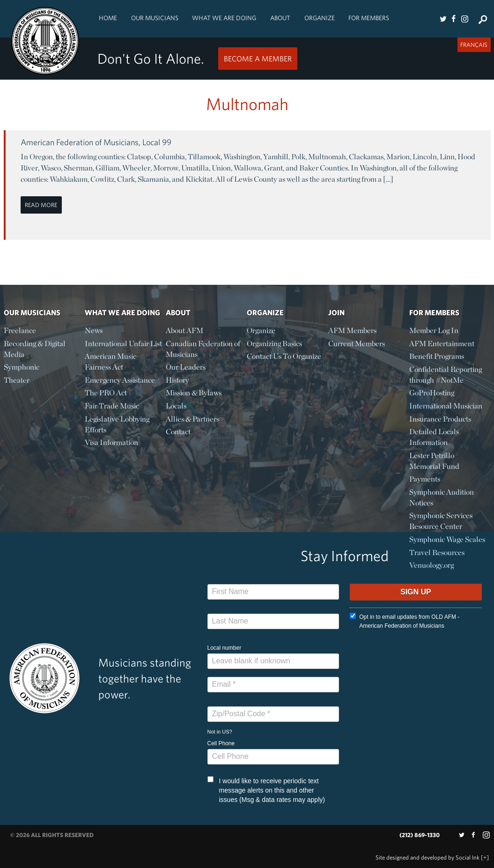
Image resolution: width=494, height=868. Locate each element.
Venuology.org (431, 565)
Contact (178, 432)
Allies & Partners (192, 419)
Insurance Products (440, 419)
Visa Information (111, 442)
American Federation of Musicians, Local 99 (96, 142)
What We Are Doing (224, 18)
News (94, 330)
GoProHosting (432, 393)
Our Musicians (155, 18)
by (428, 857)
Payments (425, 479)
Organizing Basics (274, 344)
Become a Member (258, 59)
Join (336, 312)
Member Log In (434, 330)
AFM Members (352, 330)
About (280, 18)
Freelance (20, 330)
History (177, 380)
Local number (225, 648)
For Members (369, 18)
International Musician (446, 406)
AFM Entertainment (442, 344)
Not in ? (220, 732)
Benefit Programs (437, 356)
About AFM (184, 330)
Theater (17, 380)
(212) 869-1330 (420, 835)
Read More (41, 205)
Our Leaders (186, 367)
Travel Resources (437, 553)
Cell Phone (221, 743)
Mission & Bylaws (194, 393)
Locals (176, 406)
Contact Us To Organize (284, 356)
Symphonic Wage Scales (447, 539)
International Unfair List (123, 344)
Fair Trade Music (112, 406)
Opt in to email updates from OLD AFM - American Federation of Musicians (405, 621)
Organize (320, 18)
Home (108, 18)
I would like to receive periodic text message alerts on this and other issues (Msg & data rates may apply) (266, 790)
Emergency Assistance (120, 380)
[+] (485, 857)
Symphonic (22, 367)
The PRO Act (106, 393)
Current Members (357, 344)
